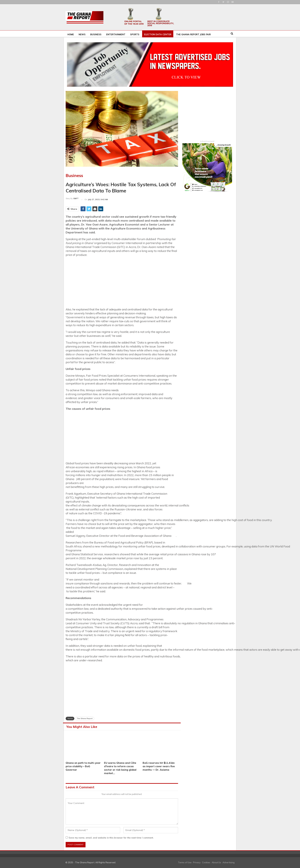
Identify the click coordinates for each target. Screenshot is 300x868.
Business (96, 34)
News (82, 34)
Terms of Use (185, 862)
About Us (216, 862)
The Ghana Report (85, 718)
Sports (135, 34)
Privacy (197, 862)
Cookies (206, 862)
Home (71, 34)
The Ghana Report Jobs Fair (193, 34)
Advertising (229, 862)
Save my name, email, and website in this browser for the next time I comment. (111, 838)
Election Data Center (158, 34)
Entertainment (116, 34)
